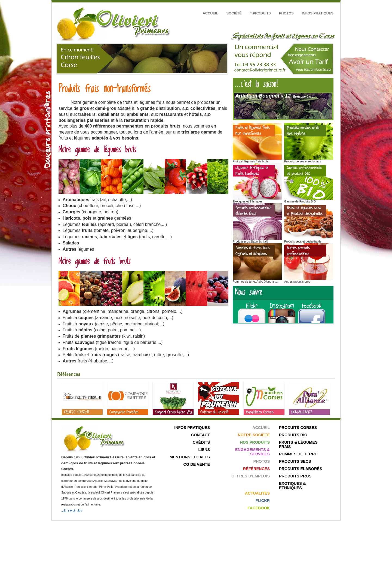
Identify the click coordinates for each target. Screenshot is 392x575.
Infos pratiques (318, 13)
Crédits (201, 442)
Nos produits (255, 442)
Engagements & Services (252, 452)
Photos (286, 13)
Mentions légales (190, 457)
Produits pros (295, 476)
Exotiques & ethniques (292, 486)
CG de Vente (197, 464)
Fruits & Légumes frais (298, 444)
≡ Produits (260, 13)
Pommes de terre (298, 454)
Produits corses (298, 428)
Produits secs (295, 461)
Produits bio (293, 435)
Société (234, 13)
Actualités (257, 493)
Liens (204, 450)
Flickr (263, 501)
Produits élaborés (301, 469)
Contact (200, 435)
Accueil (211, 13)
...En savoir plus (72, 510)
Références (256, 469)
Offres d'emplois (251, 476)
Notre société (254, 435)
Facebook (259, 508)
